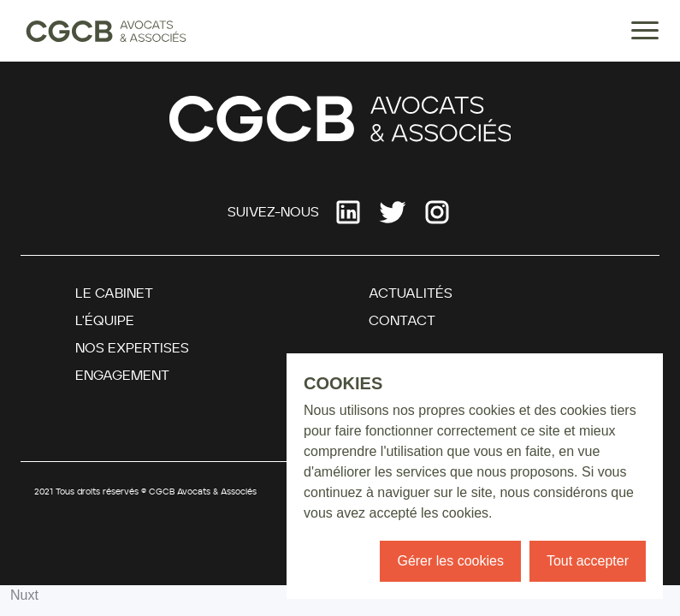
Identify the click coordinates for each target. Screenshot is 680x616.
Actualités (411, 293)
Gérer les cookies (450, 561)
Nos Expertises (132, 348)
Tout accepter (588, 561)
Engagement (122, 376)
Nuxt (24, 595)
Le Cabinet (114, 293)
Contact (402, 321)
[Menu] (645, 34)
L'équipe (105, 321)
